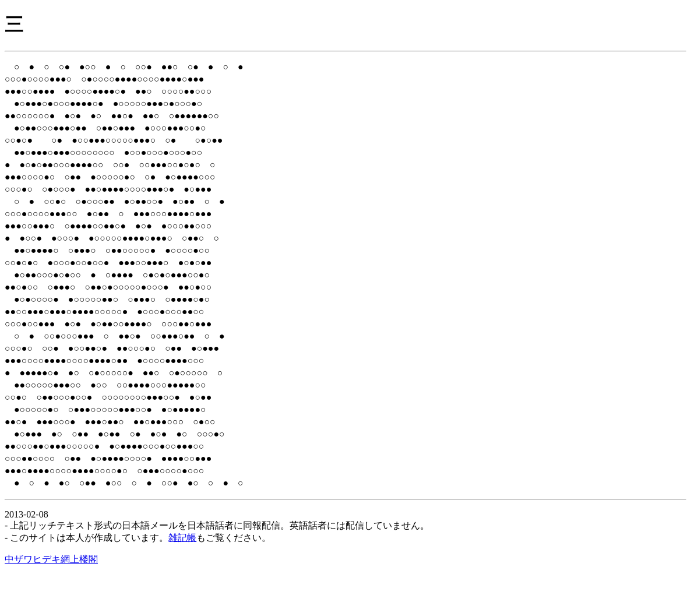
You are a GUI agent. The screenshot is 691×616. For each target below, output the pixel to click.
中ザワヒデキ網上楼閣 (51, 600)
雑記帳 (182, 578)
